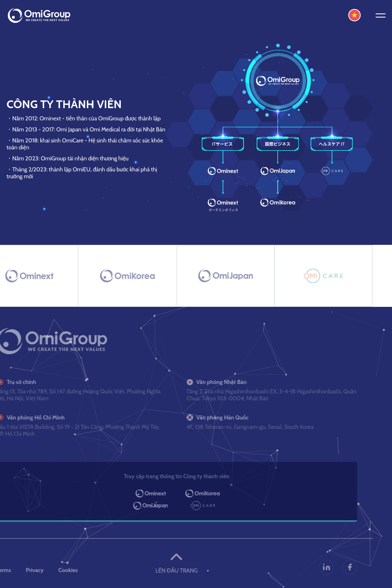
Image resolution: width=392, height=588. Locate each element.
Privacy (26, 570)
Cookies (60, 570)
